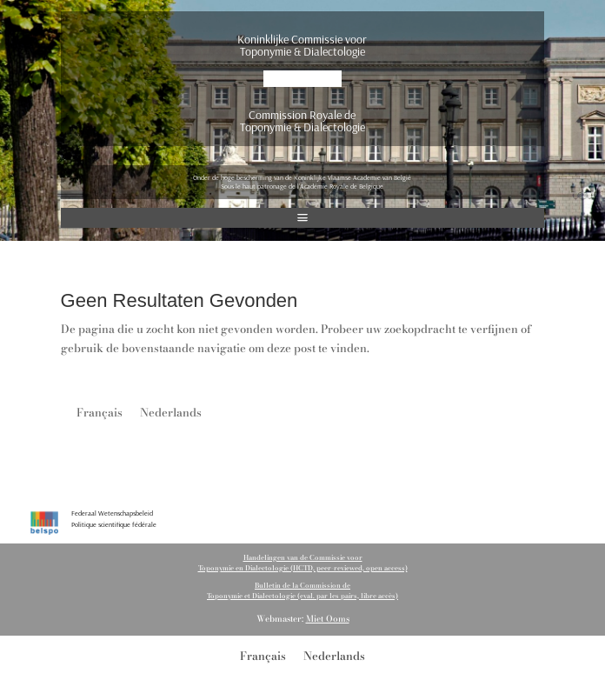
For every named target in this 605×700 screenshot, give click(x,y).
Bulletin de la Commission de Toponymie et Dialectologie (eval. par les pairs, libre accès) (302, 590)
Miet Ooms (328, 619)
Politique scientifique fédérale (114, 524)
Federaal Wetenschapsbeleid (112, 513)
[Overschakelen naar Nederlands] (171, 412)
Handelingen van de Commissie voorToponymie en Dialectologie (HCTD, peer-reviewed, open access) (303, 563)
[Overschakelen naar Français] (100, 412)
